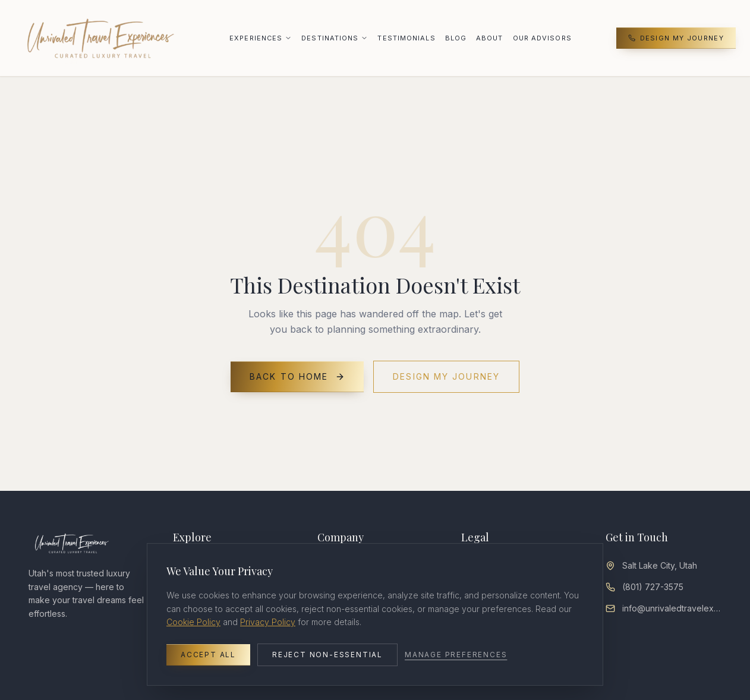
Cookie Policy (193, 622)
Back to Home (297, 376)
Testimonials (406, 38)
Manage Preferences (456, 655)
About (490, 38)
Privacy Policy (268, 622)
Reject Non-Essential (327, 655)
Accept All (208, 655)
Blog (456, 38)
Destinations (330, 38)
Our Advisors (542, 38)
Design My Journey (676, 38)
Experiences (256, 38)
